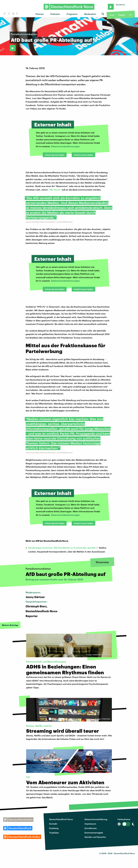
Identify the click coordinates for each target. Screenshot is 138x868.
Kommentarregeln (94, 833)
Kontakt (53, 824)
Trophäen (54, 833)
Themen (39, 14)
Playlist (122, 15)
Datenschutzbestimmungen (65, 146)
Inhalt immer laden (83, 155)
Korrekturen (91, 828)
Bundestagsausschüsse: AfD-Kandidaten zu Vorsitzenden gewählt (62, 548)
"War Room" (55, 190)
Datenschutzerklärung (96, 819)
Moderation (90, 14)
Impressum (90, 824)
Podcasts (55, 14)
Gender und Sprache (95, 837)
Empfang (54, 828)
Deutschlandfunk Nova (61, 819)
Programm (72, 14)
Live (112, 15)
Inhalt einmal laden (55, 155)
